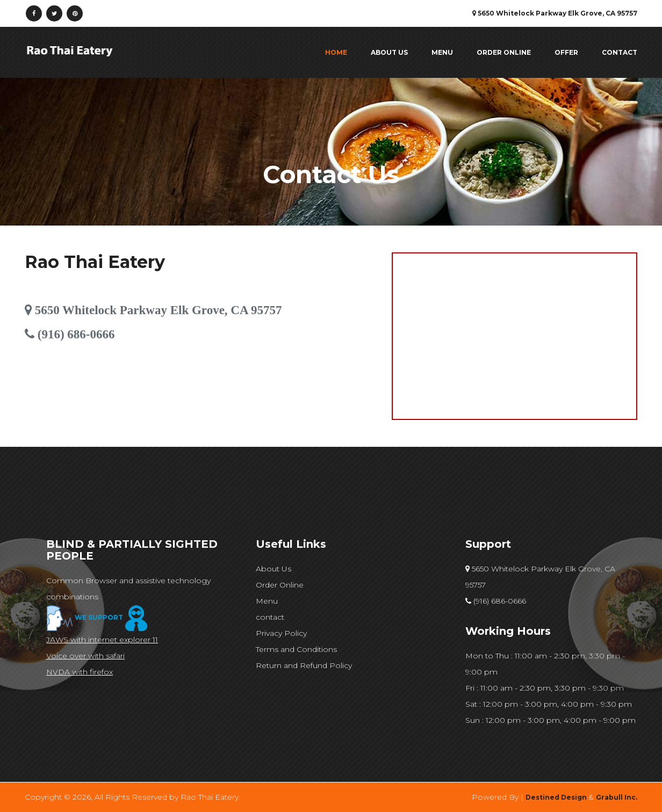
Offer (566, 52)
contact (620, 52)
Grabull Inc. (617, 797)
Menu (442, 52)
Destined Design (557, 797)
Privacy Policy (281, 633)
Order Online (504, 52)
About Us (389, 52)
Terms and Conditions (296, 649)
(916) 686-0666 (496, 601)
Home (336, 52)
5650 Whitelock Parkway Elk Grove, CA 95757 (540, 577)
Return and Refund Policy (304, 665)
